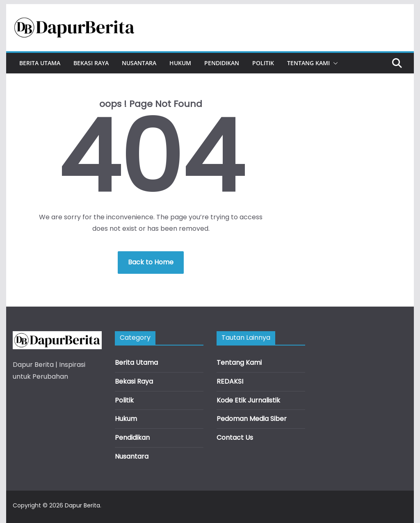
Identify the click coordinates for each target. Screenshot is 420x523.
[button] (334, 63)
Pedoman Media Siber (252, 419)
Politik (263, 63)
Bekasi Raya (91, 63)
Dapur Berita (82, 505)
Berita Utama (40, 63)
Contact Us (235, 438)
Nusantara (139, 63)
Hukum (180, 63)
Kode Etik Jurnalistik (248, 400)
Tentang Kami (308, 63)
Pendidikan (222, 63)
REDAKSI (230, 381)
